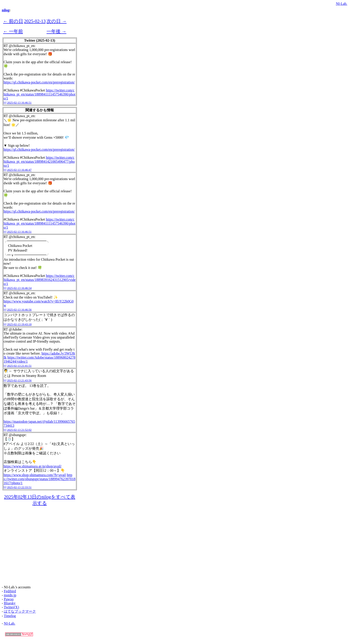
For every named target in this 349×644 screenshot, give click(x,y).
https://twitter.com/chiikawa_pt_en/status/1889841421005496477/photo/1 (39, 162)
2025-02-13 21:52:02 (19, 430)
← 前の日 (13, 21)
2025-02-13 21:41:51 (19, 366)
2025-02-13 (35, 21)
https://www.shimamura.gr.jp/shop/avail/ (33, 466)
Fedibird (10, 591)
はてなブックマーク (20, 611)
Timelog (10, 616)
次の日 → (57, 21)
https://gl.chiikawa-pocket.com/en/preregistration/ (39, 82)
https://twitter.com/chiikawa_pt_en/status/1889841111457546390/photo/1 (40, 94)
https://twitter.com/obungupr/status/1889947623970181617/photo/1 (40, 479)
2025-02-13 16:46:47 (19, 170)
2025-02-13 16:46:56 (19, 310)
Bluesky (10, 603)
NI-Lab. (342, 4)
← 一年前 (13, 31)
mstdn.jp (10, 595)
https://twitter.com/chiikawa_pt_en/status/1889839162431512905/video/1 (40, 280)
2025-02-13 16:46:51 (19, 103)
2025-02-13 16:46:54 (19, 288)
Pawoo (9, 599)
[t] (5, 103)
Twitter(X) (11, 607)
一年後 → (56, 31)
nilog (6, 10)
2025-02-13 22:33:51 (19, 487)
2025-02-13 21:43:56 (19, 380)
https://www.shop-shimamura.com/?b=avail (35, 475)
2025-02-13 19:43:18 (19, 324)
